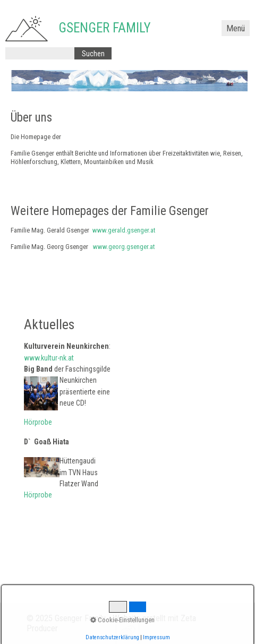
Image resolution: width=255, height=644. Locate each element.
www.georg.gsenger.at (124, 247)
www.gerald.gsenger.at (124, 230)
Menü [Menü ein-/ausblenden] (236, 28)
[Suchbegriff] (40, 53)
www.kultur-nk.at (49, 358)
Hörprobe (38, 422)
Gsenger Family (105, 28)
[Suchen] (93, 53)
